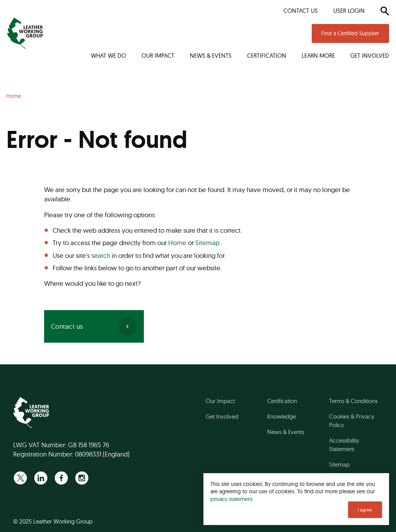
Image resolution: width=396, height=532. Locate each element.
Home (177, 243)
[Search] (385, 11)
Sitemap (207, 243)
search (101, 255)
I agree (365, 510)
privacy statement (231, 499)
